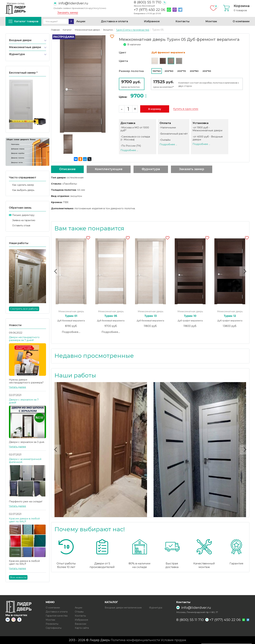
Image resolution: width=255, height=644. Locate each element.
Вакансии (81, 624)
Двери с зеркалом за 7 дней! (24, 401)
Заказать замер (68, 13)
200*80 (194, 71)
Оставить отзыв (21, 225)
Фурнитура (17, 54)
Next (244, 271)
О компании (241, 21)
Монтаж (211, 21)
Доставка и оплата (114, 21)
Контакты (182, 21)
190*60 (157, 71)
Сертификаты (54, 628)
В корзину (155, 109)
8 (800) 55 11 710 (148, 2)
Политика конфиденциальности (135, 640)
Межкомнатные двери (25, 47)
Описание (67, 169)
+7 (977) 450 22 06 (150, 10)
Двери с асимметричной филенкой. (25, 460)
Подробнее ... (129, 150)
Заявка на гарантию (24, 220)
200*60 (169, 71)
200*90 (207, 71)
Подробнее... (71, 332)
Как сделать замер (23, 185)
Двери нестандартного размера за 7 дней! (24, 339)
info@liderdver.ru (73, 3)
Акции (81, 21)
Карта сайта (82, 628)
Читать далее (17, 387)
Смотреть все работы (24, 309)
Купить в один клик (186, 109)
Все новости (18, 577)
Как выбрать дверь (23, 190)
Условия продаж (174, 640)
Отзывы (79, 612)
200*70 (182, 71)
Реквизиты (52, 624)
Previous (56, 271)
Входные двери (20, 40)
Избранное (152, 21)
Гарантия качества (57, 616)
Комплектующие (109, 169)
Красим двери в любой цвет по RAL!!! (24, 520)
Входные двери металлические (123, 608)
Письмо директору (23, 215)
